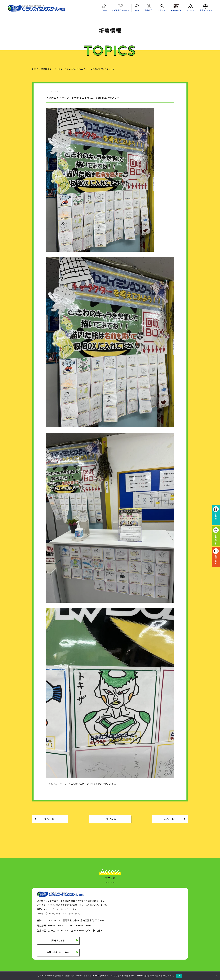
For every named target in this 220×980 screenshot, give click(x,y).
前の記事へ (170, 819)
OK (179, 976)
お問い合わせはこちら (58, 952)
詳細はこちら (58, 940)
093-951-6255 (55, 925)
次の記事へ (50, 819)
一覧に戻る (110, 819)
